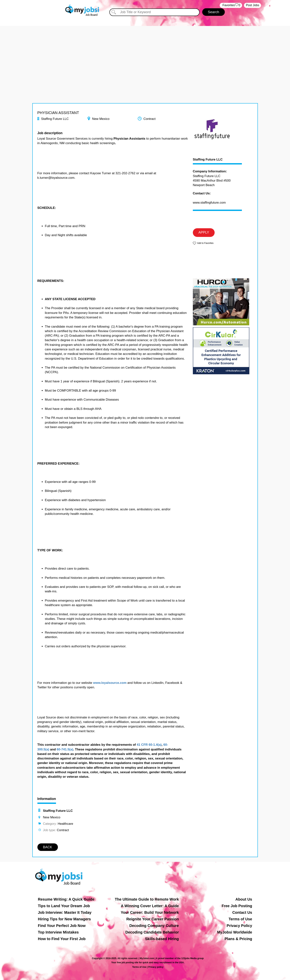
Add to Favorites (205, 243)
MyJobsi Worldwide (235, 932)
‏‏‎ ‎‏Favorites (231, 5)
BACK (48, 847)
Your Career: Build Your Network (150, 912)
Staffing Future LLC (208, 160)
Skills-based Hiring (162, 939)
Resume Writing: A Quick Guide (66, 899)
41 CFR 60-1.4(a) (149, 745)
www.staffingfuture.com (209, 203)
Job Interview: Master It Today (65, 912)
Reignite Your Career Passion (153, 919)
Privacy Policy (239, 926)
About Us (244, 899)
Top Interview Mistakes (58, 932)
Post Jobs (252, 5)
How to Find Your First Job (62, 939)
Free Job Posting (237, 906)
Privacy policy (156, 967)
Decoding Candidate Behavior (152, 932)
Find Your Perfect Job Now (62, 926)
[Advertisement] (145, 52)
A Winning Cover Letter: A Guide (150, 906)
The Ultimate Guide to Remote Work (147, 899)
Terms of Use (240, 919)
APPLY (204, 232)
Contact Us (242, 912)
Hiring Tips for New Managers (64, 919)
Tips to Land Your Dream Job (64, 906)
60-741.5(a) (65, 749)
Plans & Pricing (238, 939)
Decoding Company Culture (154, 926)
